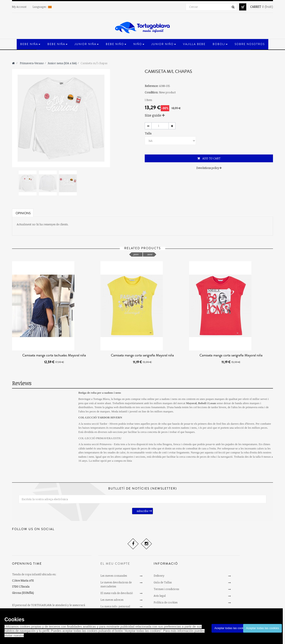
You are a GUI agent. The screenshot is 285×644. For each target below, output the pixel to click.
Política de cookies (166, 602)
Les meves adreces (112, 600)
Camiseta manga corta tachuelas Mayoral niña (54, 355)
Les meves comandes (114, 576)
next (150, 254)
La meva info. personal (115, 606)
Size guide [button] (155, 115)
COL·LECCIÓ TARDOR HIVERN (100, 417)
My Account (19, 7)
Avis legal (160, 596)
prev (136, 254)
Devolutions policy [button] (209, 168)
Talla (148, 133)
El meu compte (115, 564)
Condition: (152, 92)
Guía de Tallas (163, 582)
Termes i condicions (166, 589)
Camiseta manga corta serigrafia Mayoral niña (142, 355)
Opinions (23, 213)
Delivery (159, 576)
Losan (212, 403)
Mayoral (191, 403)
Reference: (152, 86)
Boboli (202, 403)
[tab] (209, 115)
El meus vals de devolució (117, 593)
